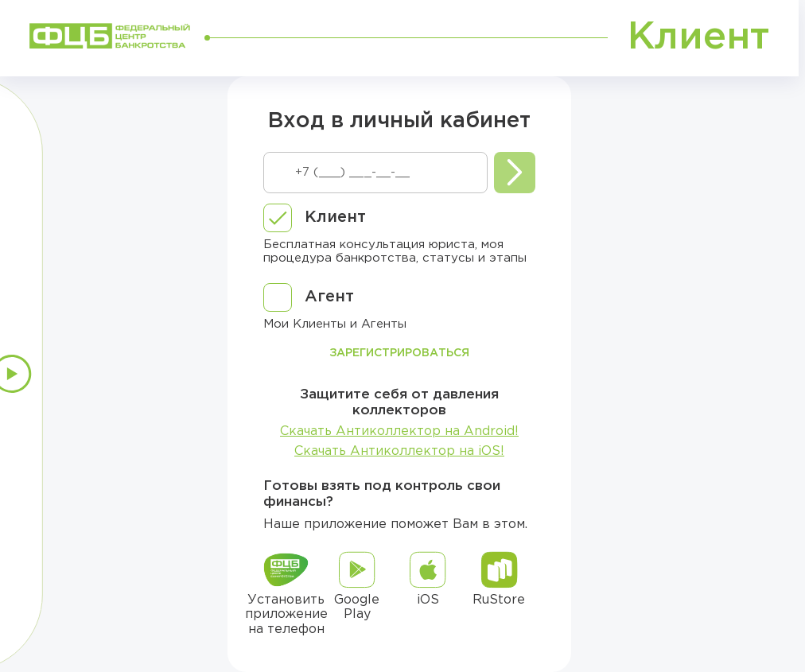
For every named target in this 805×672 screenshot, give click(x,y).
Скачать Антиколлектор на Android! (399, 431)
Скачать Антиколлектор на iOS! (399, 451)
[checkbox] (315, 218)
